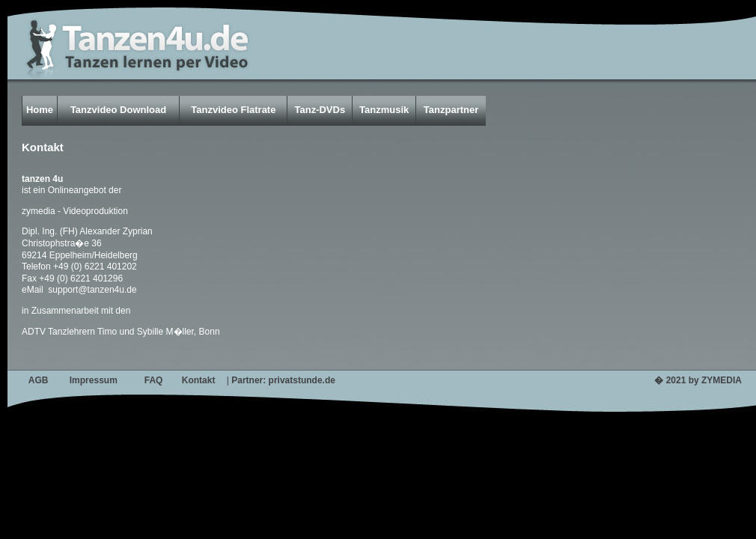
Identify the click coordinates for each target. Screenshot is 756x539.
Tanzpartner (451, 110)
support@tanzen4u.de (91, 290)
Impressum (94, 380)
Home (40, 110)
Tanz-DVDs (320, 110)
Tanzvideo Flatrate (233, 110)
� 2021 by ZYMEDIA (698, 380)
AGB (39, 380)
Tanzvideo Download (118, 110)
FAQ (154, 380)
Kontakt (199, 380)
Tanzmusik (384, 110)
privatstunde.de (302, 380)
